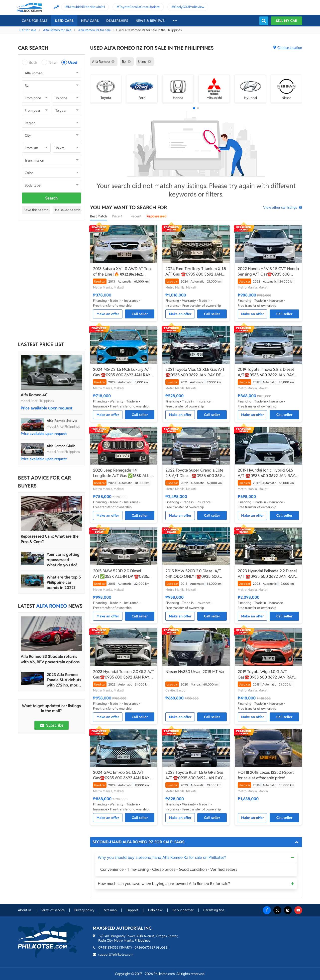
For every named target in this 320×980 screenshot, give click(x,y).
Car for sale (28, 30)
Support (132, 910)
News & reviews (150, 21)
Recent (136, 216)
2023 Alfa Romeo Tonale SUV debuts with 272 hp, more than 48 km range (64, 680)
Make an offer (108, 314)
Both (33, 62)
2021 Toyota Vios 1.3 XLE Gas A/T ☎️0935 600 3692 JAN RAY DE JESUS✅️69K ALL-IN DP (195, 372)
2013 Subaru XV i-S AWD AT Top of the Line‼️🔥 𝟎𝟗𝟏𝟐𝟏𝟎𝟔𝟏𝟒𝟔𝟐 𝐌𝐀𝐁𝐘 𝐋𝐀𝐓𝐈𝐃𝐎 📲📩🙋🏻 (122, 272)
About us (25, 910)
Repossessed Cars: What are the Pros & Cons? (50, 539)
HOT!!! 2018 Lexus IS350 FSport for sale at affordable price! (266, 775)
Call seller (140, 314)
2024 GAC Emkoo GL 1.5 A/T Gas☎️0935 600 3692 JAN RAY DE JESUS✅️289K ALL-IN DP (121, 775)
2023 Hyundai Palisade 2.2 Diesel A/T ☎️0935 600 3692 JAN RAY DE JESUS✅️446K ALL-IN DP (267, 574)
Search (51, 198)
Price (119, 216)
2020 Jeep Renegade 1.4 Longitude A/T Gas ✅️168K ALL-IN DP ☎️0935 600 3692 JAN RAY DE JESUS (124, 473)
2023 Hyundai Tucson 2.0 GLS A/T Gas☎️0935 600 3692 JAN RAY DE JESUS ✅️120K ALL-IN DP (124, 675)
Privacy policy (84, 910)
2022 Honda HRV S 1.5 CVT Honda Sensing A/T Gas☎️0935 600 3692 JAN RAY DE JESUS (268, 272)
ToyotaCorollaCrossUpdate (139, 7)
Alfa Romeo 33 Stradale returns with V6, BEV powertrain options (50, 659)
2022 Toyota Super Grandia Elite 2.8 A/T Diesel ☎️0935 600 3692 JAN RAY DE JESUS (195, 473)
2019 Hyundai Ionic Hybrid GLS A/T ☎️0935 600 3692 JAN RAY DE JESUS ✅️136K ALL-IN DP (266, 473)
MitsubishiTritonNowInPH (86, 7)
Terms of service (53, 910)
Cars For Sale (35, 21)
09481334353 (108, 947)
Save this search (36, 210)
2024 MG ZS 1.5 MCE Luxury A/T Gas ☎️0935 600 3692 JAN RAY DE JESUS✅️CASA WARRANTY (122, 372)
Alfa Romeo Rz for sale (95, 30)
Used (73, 62)
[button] (194, 108)
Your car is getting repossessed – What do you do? (63, 560)
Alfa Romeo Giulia (61, 446)
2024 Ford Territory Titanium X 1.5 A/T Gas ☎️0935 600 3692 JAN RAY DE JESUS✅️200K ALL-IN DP (196, 272)
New (53, 62)
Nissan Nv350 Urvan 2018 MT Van (195, 672)
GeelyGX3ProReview (189, 7)
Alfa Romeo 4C (34, 395)
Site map (110, 910)
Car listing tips (214, 910)
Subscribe (51, 725)
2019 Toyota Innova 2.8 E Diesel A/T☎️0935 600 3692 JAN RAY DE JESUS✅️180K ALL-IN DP (266, 372)
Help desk (155, 910)
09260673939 (145, 947)
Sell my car (287, 21)
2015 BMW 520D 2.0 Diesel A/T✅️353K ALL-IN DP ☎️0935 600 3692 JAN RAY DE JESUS (121, 574)
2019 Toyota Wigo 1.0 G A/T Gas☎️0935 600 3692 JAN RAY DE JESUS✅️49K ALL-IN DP (266, 675)
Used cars (64, 21)
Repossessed (157, 216)
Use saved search (67, 210)
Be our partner (183, 910)
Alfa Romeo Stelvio (62, 421)
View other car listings (280, 207)
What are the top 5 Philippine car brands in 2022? (64, 582)
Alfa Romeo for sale (57, 30)
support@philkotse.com (116, 954)
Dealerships (117, 21)
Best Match (99, 216)
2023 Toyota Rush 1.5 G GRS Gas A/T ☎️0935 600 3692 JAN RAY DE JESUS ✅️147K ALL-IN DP (194, 775)
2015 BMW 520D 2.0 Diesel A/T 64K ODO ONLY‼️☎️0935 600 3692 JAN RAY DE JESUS (193, 574)
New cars (90, 21)
